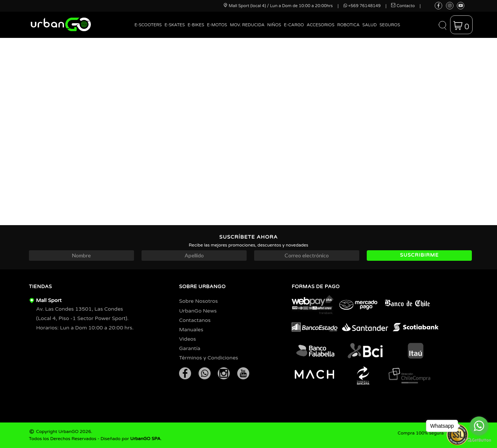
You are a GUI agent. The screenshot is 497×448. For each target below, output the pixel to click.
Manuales (191, 330)
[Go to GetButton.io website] (479, 440)
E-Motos (217, 25)
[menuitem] (148, 31)
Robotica (348, 25)
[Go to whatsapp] (479, 426)
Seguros (390, 25)
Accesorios (321, 25)
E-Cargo (294, 25)
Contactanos (195, 320)
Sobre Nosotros (198, 301)
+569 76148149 (362, 6)
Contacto (403, 6)
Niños (274, 25)
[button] (442, 25)
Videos (188, 339)
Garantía (190, 348)
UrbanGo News (198, 311)
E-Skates (175, 25)
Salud (369, 25)
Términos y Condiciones (209, 358)
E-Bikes (196, 25)
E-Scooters (148, 25)
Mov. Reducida (247, 25)
